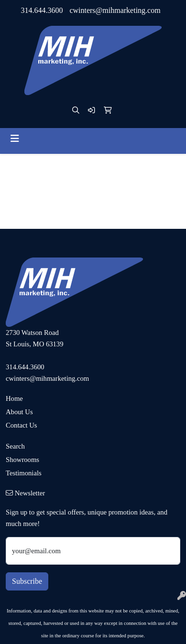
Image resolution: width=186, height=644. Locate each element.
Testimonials (24, 473)
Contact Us (22, 425)
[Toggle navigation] (15, 139)
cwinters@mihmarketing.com (115, 10)
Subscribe (27, 581)
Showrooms (22, 460)
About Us (19, 412)
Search (15, 446)
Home (14, 398)
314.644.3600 (42, 10)
